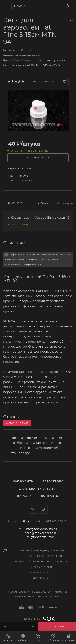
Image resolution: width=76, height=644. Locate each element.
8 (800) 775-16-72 (27, 521)
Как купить (23, 481)
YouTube (43, 509)
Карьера (24, 496)
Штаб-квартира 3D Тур (38, 489)
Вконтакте (33, 509)
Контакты (50, 496)
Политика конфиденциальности (41, 551)
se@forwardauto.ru (41, 537)
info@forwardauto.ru (41, 529)
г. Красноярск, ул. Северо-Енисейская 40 (39, 218)
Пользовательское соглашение (41, 556)
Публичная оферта (41, 573)
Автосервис (53, 481)
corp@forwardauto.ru (41, 533)
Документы (41, 578)
